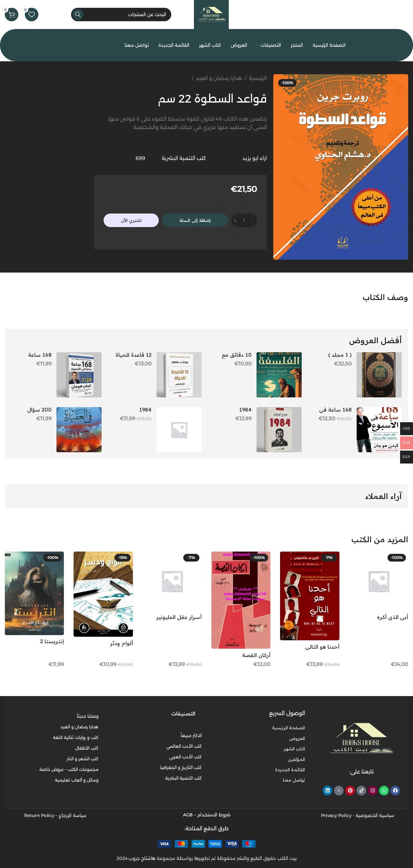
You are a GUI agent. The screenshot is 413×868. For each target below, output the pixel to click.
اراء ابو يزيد (255, 158)
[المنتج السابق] (21, 79)
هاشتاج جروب (142, 858)
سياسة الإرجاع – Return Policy (55, 815)
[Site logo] (211, 14)
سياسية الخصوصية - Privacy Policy (358, 815)
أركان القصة (256, 655)
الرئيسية (258, 78)
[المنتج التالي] (8, 79)
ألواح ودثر (121, 643)
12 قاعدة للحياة (134, 355)
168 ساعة (40, 355)
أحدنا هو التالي (322, 647)
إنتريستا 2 (52, 641)
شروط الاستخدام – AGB (207, 814)
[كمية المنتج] (244, 220)
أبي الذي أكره (393, 617)
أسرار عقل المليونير (179, 617)
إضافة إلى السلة (195, 220)
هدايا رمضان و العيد (219, 78)
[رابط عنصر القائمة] (258, 738)
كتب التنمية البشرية (184, 158)
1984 (245, 410)
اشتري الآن (131, 220)
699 (140, 158)
